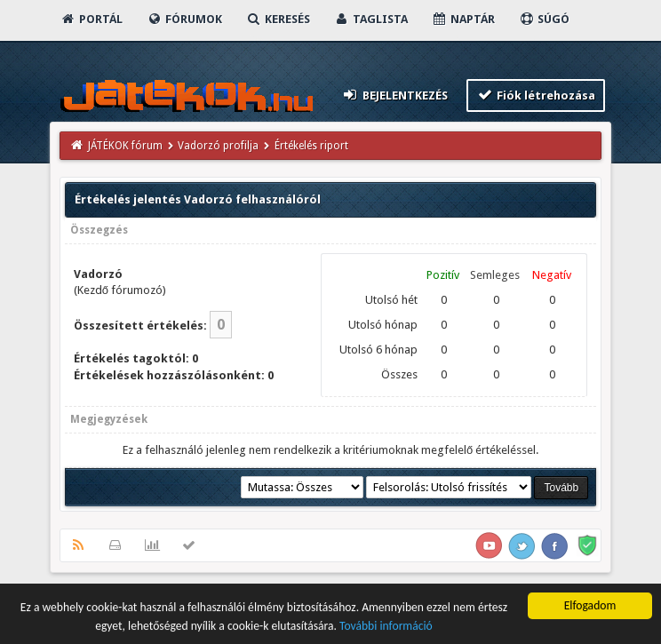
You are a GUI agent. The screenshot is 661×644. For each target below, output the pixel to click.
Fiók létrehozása (536, 95)
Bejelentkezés (394, 95)
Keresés (278, 19)
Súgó (544, 19)
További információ (386, 628)
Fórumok (184, 19)
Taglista (371, 19)
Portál (92, 19)
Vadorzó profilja (218, 146)
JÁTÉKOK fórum (125, 146)
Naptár (463, 19)
